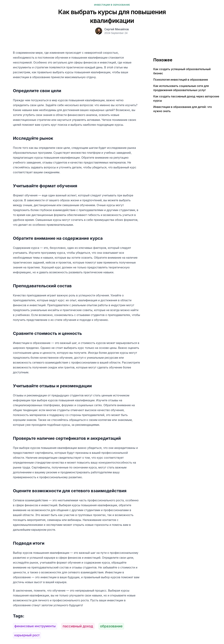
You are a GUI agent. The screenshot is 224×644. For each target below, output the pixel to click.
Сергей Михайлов (117, 29)
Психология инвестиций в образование (181, 80)
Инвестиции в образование (112, 5)
